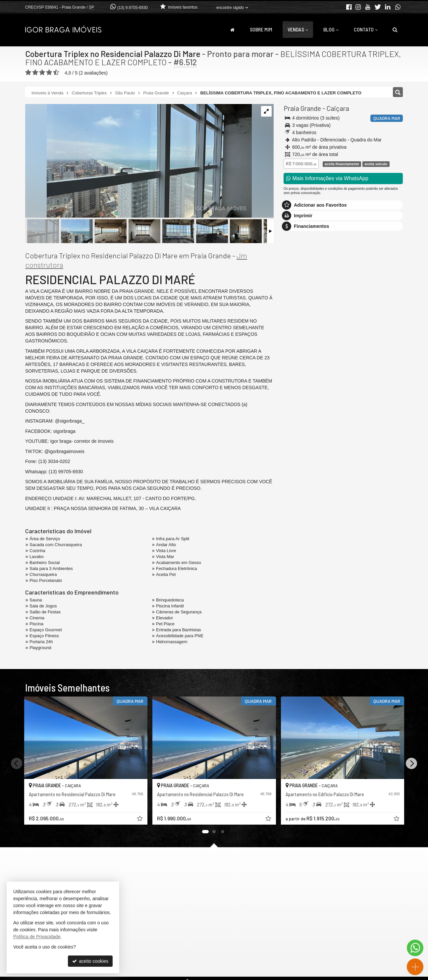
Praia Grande (302, 108)
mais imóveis (343, 348)
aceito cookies (90, 961)
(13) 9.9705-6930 (133, 8)
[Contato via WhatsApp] (415, 948)
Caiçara (338, 108)
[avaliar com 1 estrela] (28, 73)
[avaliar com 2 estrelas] (35, 73)
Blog (331, 29)
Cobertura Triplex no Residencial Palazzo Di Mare (113, 54)
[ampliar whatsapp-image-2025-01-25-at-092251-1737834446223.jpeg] (138, 161)
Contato (366, 29)
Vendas (298, 29)
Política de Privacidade (37, 937)
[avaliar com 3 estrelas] (42, 73)
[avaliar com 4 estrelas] (49, 73)
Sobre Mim (261, 29)
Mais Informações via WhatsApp (327, 178)
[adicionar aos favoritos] (140, 819)
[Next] (411, 763)
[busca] (395, 29)
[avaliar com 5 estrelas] (56, 73)
